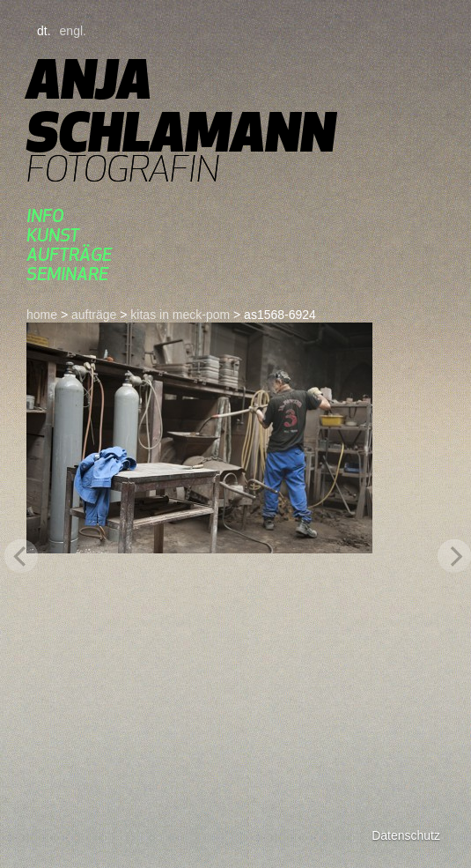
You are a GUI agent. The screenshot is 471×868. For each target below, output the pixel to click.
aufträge (69, 254)
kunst (53, 235)
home (42, 315)
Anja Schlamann (181, 105)
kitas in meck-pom (180, 315)
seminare (67, 274)
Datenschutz (406, 835)
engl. (73, 31)
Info (45, 215)
